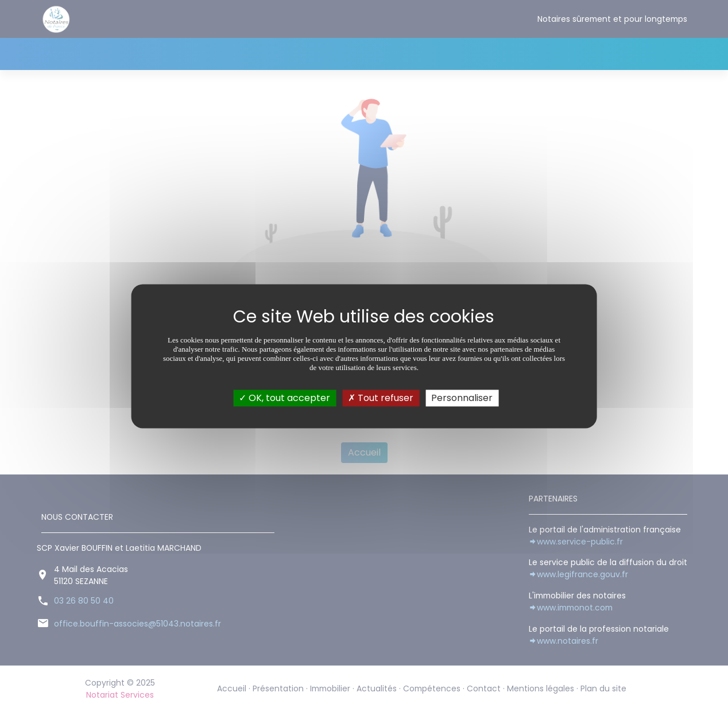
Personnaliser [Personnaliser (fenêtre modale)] (462, 398)
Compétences (316, 54)
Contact (380, 54)
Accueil (62, 54)
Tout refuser (381, 398)
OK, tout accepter (284, 398)
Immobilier (191, 54)
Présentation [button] (119, 54)
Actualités (249, 54)
